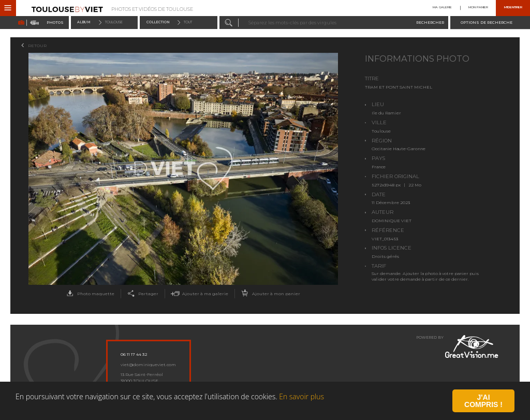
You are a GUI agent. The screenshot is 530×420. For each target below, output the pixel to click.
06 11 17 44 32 (134, 354)
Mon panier (478, 8)
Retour (37, 46)
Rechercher (430, 23)
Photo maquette (89, 294)
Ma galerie (442, 8)
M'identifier (513, 8)
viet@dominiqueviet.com (148, 365)
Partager (142, 294)
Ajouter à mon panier (269, 294)
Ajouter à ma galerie (198, 294)
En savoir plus (301, 408)
